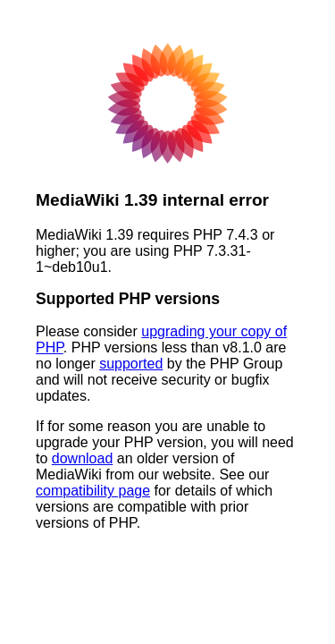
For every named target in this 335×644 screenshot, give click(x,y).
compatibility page (93, 491)
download (83, 458)
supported (131, 364)
